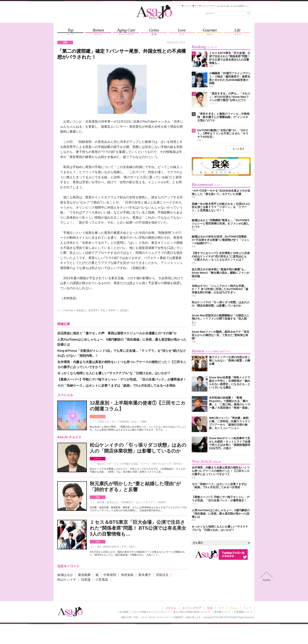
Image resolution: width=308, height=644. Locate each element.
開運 (144, 422)
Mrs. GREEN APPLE (108, 547)
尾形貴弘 (81, 310)
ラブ (221, 608)
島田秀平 (93, 310)
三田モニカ (103, 422)
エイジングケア (192, 608)
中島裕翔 (110, 575)
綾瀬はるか (65, 575)
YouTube (69, 310)
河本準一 (113, 310)
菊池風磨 (84, 575)
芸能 (98, 497)
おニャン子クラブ (146, 502)
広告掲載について (243, 612)
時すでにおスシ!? (162, 464)
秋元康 (101, 502)
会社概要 (124, 612)
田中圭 (177, 464)
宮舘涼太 (162, 575)
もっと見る (238, 149)
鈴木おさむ (113, 502)
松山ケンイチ (104, 464)
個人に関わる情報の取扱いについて (192, 612)
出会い (135, 422)
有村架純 (127, 575)
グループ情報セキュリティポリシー (151, 612)
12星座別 (124, 422)
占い (114, 422)
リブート (145, 464)
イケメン (98, 459)
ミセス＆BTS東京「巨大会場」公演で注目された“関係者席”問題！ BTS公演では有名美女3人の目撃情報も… (138, 528)
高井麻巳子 (127, 502)
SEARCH (210, 13)
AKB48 (161, 502)
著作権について (222, 612)
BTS (124, 547)
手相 (103, 310)
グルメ (234, 608)
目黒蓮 (86, 580)
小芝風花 (102, 580)
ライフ (98, 416)
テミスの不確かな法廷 (126, 464)
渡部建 (124, 310)
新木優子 (145, 575)
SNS (132, 547)
